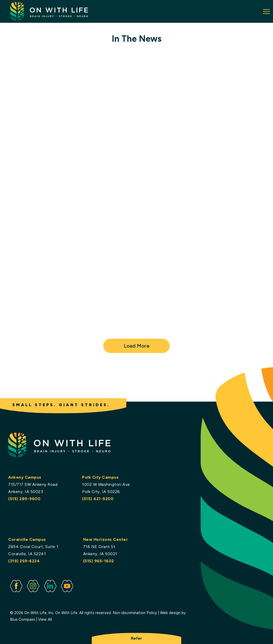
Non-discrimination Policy (135, 613)
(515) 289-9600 (24, 499)
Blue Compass (22, 619)
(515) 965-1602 (99, 561)
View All (45, 619)
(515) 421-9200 (98, 499)
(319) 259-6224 (24, 561)
